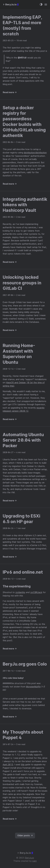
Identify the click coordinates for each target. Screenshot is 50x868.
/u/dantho (20, 592)
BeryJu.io (30, 858)
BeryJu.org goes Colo (25, 664)
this (23, 765)
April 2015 (8, 765)
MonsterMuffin (33, 687)
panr (35, 861)
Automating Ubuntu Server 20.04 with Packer (23, 440)
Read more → (10, 92)
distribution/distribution (35, 153)
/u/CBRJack (36, 592)
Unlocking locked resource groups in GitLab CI (22, 283)
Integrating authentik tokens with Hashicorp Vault (25, 205)
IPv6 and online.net (23, 572)
